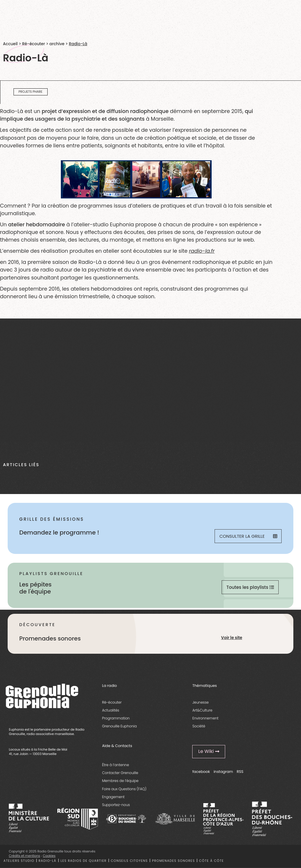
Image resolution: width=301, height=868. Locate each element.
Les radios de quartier (83, 861)
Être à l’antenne (116, 765)
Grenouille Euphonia (119, 726)
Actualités (111, 710)
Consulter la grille (248, 536)
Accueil (10, 44)
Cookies (49, 856)
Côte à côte (211, 861)
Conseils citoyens (129, 861)
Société (199, 726)
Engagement (113, 797)
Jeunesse (200, 702)
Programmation (116, 718)
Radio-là (47, 861)
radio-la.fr (202, 251)
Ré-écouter (34, 44)
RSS (240, 772)
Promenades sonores (173, 861)
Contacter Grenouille (120, 773)
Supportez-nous (116, 805)
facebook (201, 772)
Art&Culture (202, 710)
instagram (223, 772)
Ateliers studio (19, 861)
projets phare (30, 92)
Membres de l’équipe (120, 781)
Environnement (205, 718)
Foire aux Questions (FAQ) (124, 789)
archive (57, 44)
